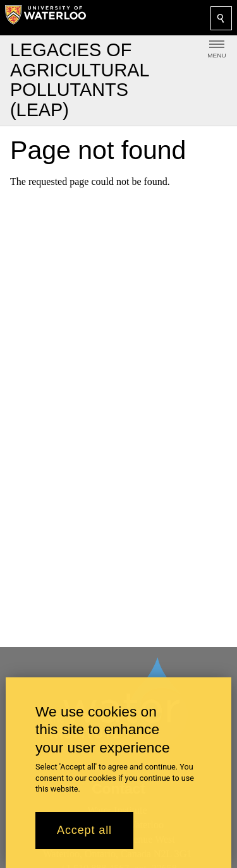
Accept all (84, 838)
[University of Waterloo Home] (46, 18)
